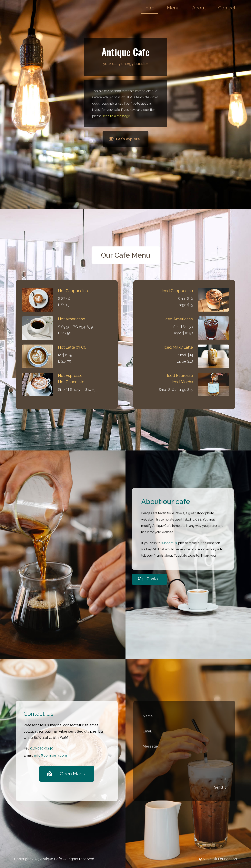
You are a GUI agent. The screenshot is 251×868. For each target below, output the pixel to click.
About (199, 8)
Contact (227, 8)
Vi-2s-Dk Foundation (220, 859)
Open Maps (66, 774)
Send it (220, 787)
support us (169, 543)
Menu (173, 8)
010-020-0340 (42, 748)
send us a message (116, 116)
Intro (149, 8)
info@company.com (50, 755)
